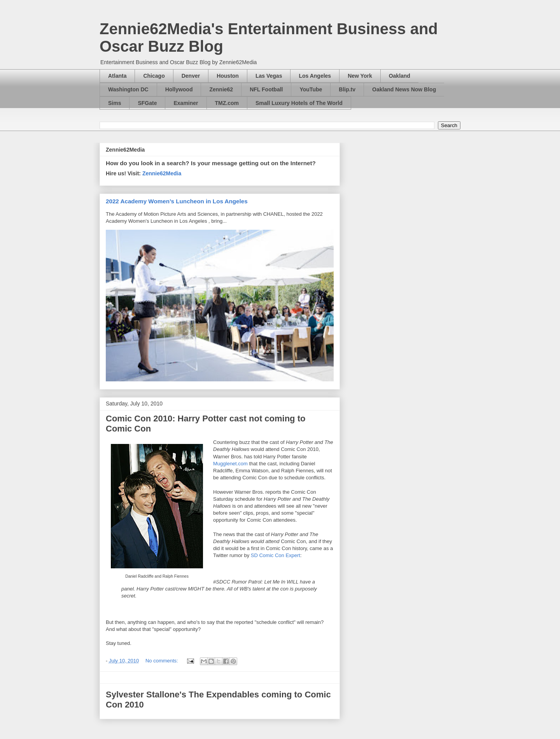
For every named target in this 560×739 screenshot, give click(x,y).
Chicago (154, 76)
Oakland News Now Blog (404, 89)
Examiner (186, 103)
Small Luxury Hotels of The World (299, 103)
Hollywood (179, 89)
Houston (228, 76)
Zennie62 (221, 89)
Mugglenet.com (230, 464)
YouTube (311, 89)
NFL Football (266, 89)
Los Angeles (315, 76)
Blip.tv (347, 89)
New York (360, 76)
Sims (115, 103)
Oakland (400, 76)
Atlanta (117, 76)
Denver (191, 76)
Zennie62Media (162, 173)
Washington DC (128, 89)
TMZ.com (227, 103)
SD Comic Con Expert (276, 555)
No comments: (162, 661)
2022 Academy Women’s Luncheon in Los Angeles (177, 201)
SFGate (147, 103)
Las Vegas (269, 76)
